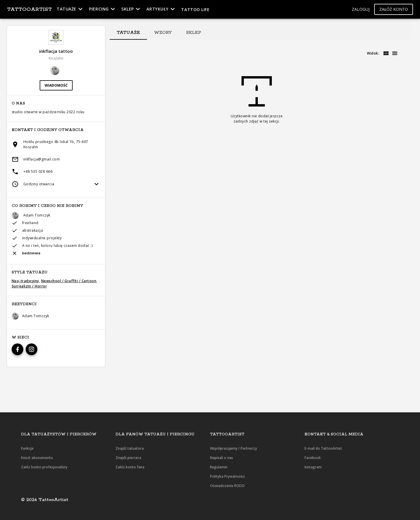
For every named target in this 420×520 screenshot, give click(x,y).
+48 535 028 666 (38, 171)
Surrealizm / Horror (29, 286)
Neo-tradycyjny (25, 281)
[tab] (128, 33)
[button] (361, 9)
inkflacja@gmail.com (42, 159)
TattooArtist (29, 9)
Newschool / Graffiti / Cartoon (69, 281)
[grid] (386, 53)
